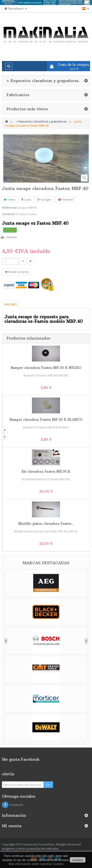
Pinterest (66, 200)
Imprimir (12, 237)
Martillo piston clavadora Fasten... (46, 524)
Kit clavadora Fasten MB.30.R (46, 471)
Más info (11, 304)
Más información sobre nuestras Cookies (36, 864)
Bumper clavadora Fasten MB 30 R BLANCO (46, 420)
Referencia (9, 208)
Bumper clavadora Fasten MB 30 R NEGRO (46, 368)
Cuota (26, 200)
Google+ (45, 200)
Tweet (9, 200)
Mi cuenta (12, 826)
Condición (8, 214)
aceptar (78, 860)
